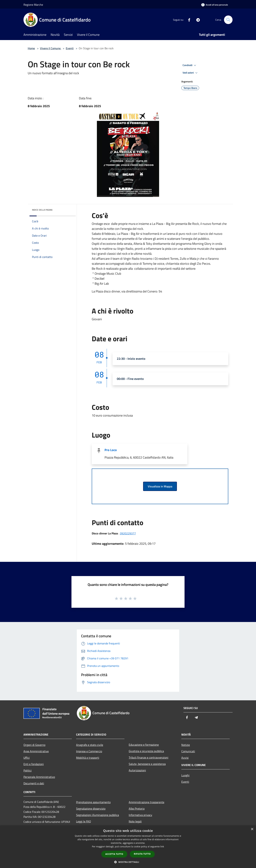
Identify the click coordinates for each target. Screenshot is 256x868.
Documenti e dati (34, 783)
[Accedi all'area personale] (215, 5)
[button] (128, 862)
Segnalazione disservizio (91, 809)
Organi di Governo (34, 745)
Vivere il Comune (51, 48)
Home (31, 48)
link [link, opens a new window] (162, 847)
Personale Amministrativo (39, 777)
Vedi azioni (191, 73)
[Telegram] (197, 20)
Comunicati (188, 751)
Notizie (186, 745)
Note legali (135, 821)
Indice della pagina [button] (42, 210)
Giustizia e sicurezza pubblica (146, 751)
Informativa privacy (140, 815)
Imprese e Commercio (89, 751)
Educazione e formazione (144, 745)
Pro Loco (111, 450)
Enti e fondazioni (34, 764)
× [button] (252, 829)
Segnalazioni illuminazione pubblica (98, 815)
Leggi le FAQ (84, 821)
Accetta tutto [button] (114, 854)
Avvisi (185, 758)
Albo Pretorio (137, 809)
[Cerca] (228, 20)
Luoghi (185, 775)
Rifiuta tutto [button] (142, 854)
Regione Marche (33, 5)
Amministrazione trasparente (146, 802)
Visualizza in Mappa (160, 486)
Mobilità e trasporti (88, 758)
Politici (28, 770)
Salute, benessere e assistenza (147, 764)
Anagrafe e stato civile (90, 745)
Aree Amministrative (36, 751)
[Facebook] (188, 20)
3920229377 (128, 533)
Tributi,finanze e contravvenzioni (149, 757)
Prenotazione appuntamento (93, 802)
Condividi (190, 65)
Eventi (70, 48)
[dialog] (128, 847)
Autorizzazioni (137, 770)
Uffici (27, 758)
